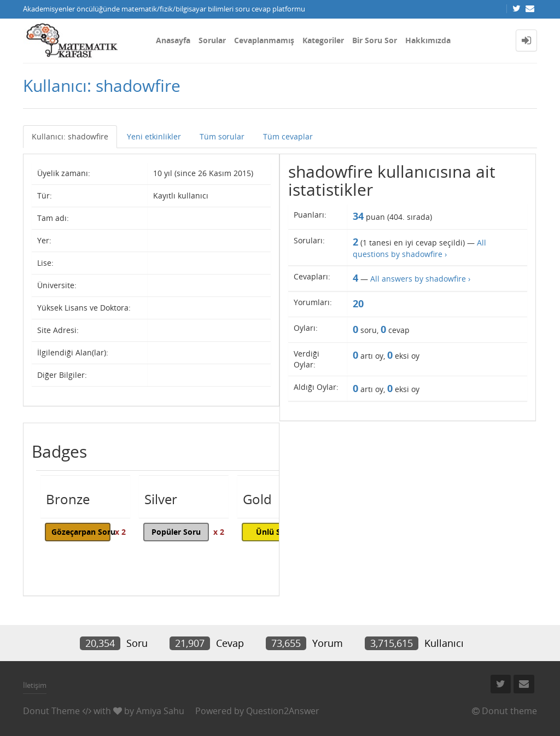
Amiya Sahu (160, 711)
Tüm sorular (222, 136)
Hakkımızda (428, 40)
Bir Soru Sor (375, 40)
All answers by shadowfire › (420, 279)
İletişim (35, 685)
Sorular (212, 40)
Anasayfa (173, 40)
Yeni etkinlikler (154, 136)
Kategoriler (323, 40)
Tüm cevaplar (288, 136)
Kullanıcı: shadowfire (70, 136)
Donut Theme (51, 711)
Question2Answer (283, 711)
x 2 (120, 532)
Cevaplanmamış (264, 40)
